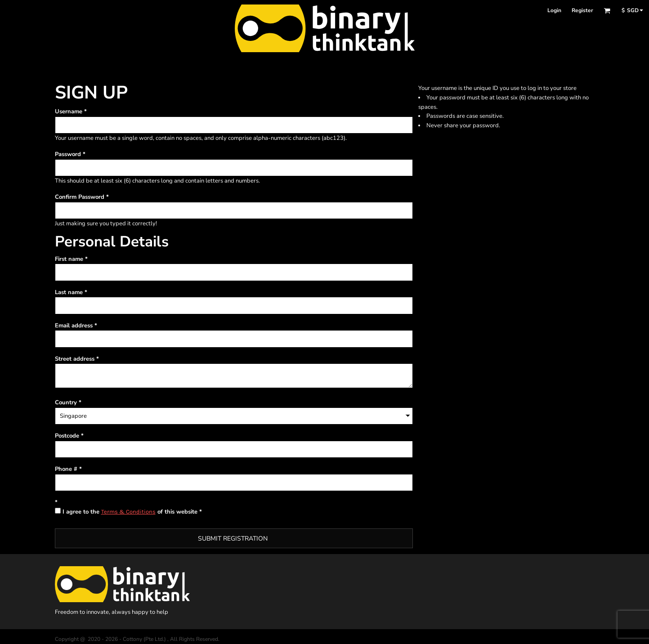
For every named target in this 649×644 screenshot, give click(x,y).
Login (554, 10)
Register (582, 10)
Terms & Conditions (128, 512)
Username (69, 112)
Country (66, 402)
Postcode (67, 436)
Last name (69, 292)
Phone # (66, 469)
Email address (74, 326)
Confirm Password (80, 197)
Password (68, 154)
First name (69, 259)
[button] (607, 11)
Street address (75, 359)
